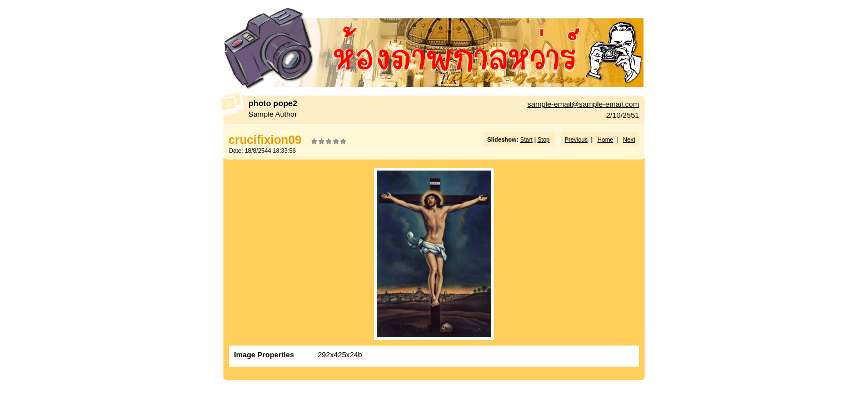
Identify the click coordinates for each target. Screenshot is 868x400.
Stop (543, 139)
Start (527, 139)
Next (629, 139)
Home (605, 139)
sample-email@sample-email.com (583, 104)
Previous (576, 139)
